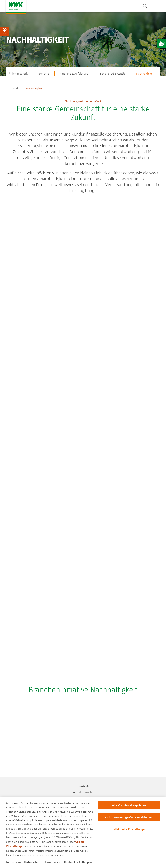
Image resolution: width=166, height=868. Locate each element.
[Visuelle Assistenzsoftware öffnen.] (4, 31)
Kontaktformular (83, 792)
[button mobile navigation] (157, 6)
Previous (9, 73)
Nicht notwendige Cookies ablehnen (129, 817)
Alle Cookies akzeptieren (129, 805)
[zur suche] (147, 6)
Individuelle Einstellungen (129, 829)
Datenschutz (33, 862)
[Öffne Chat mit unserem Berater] (162, 44)
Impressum (13, 862)
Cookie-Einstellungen (78, 862)
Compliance (52, 862)
